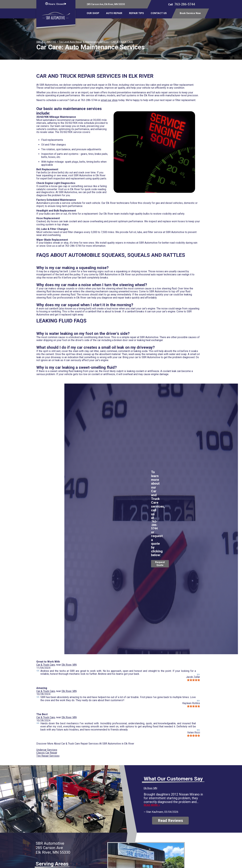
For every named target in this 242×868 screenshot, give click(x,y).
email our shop (109, 100)
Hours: (56, 4)
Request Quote (160, 564)
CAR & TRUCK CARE (122, 42)
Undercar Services (47, 750)
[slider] (193, 680)
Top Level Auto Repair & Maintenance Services (84, 42)
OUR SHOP (93, 13)
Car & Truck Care (46, 665)
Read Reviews (170, 821)
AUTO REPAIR (114, 13)
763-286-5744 (185, 4)
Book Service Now (190, 13)
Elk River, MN (69, 665)
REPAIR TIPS (136, 13)
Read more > (152, 805)
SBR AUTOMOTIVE (46, 42)
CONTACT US (159, 13)
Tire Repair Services (48, 756)
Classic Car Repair (47, 753)
